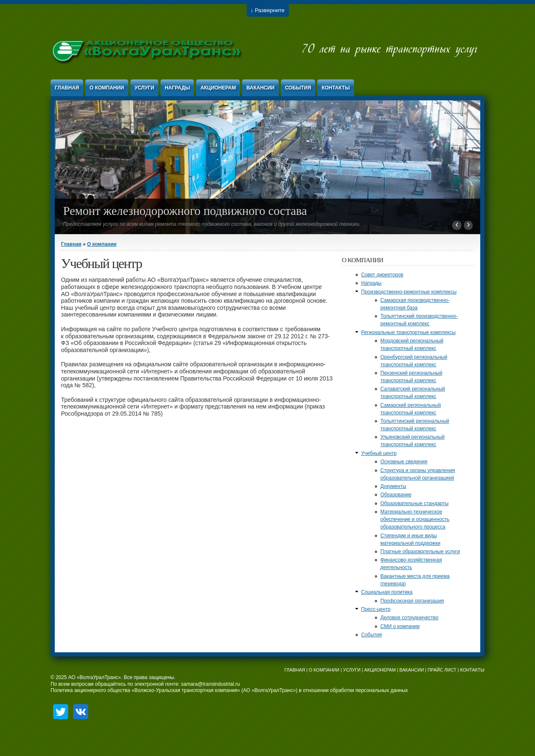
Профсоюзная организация (412, 601)
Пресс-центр (376, 609)
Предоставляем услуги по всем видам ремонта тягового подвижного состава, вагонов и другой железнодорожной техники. (212, 224)
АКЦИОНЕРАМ (380, 670)
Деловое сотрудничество (409, 618)
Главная (67, 88)
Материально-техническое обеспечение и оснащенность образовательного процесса (415, 519)
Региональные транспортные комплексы (408, 332)
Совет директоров (382, 275)
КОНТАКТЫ (472, 670)
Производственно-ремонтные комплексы (409, 292)
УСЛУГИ (352, 670)
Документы (393, 486)
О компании (107, 88)
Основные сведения (404, 462)
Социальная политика (387, 592)
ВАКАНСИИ (412, 670)
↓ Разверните (268, 10)
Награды (177, 88)
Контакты (335, 88)
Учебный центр (379, 453)
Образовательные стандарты (414, 503)
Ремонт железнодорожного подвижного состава (185, 211)
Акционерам (218, 88)
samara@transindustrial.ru (210, 684)
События (298, 88)
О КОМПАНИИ (324, 670)
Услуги (144, 88)
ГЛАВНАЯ (295, 670)
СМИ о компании (400, 626)
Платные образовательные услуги (420, 552)
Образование (396, 495)
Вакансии (260, 88)
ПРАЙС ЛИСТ (442, 670)
